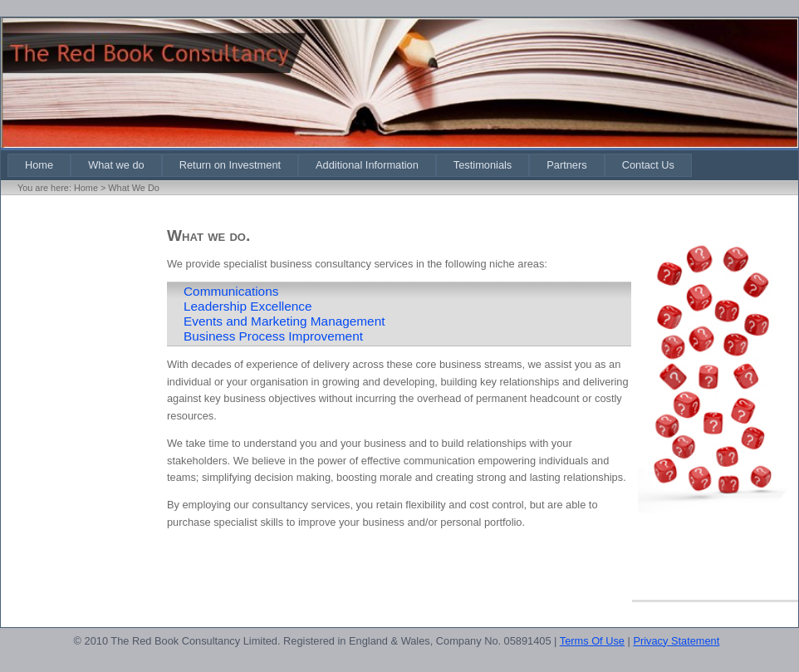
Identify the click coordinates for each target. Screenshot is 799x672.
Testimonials (483, 165)
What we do (116, 165)
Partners (566, 165)
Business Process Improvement (273, 336)
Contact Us (648, 165)
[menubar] (350, 165)
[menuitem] (39, 165)
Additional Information (367, 165)
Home (39, 165)
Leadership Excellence (248, 306)
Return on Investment (230, 165)
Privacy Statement (676, 641)
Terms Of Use (592, 641)
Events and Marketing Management (284, 321)
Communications (231, 291)
